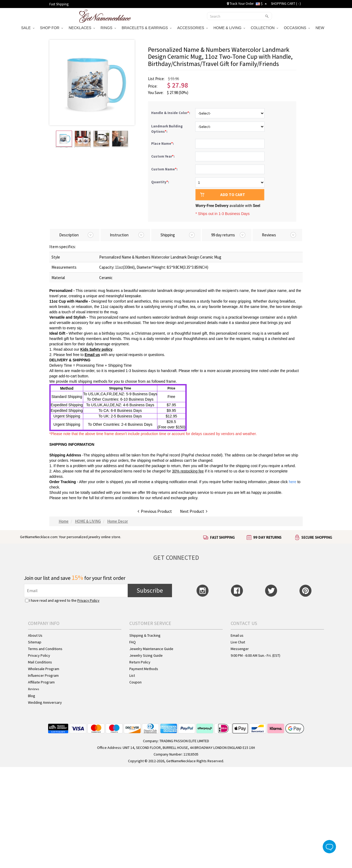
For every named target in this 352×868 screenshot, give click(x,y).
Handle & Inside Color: (171, 113)
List (132, 675)
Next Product (194, 511)
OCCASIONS (297, 28)
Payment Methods (144, 669)
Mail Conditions (40, 662)
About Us (35, 635)
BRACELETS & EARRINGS (147, 28)
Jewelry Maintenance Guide (151, 649)
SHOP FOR (52, 28)
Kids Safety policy (96, 349)
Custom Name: (165, 169)
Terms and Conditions (45, 649)
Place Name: (163, 144)
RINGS (108, 28)
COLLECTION (264, 28)
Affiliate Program (41, 682)
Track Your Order (240, 4)
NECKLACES (82, 28)
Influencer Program (43, 675)
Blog (32, 696)
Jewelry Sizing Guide (146, 655)
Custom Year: (163, 156)
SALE (28, 28)
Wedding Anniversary (45, 702)
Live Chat (238, 642)
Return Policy (140, 662)
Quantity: (160, 182)
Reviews (33, 689)
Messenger (240, 649)
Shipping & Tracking (145, 635)
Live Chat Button (329, 847)
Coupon (135, 682)
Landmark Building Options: (167, 129)
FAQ (133, 642)
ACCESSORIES (192, 28)
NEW (320, 28)
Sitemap (35, 642)
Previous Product (155, 511)
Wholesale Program (44, 669)
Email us (92, 355)
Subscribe (150, 590)
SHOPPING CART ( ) (286, 4)
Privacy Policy (88, 600)
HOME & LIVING (229, 28)
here (73, 498)
